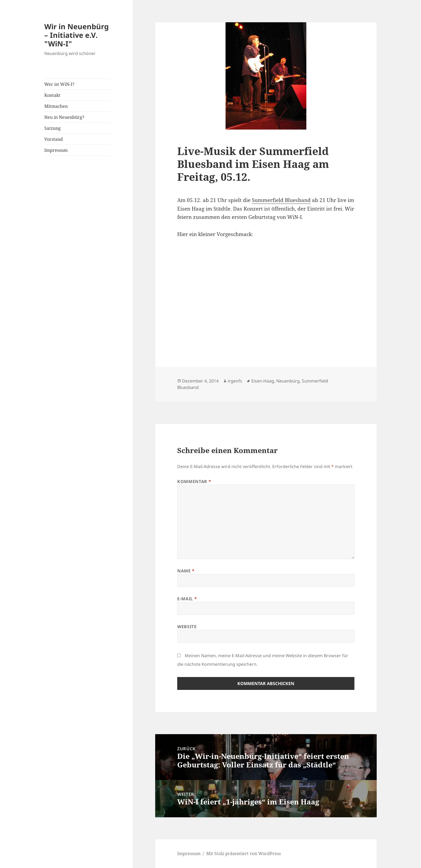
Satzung (52, 128)
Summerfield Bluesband (281, 200)
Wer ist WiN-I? (59, 84)
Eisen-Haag (263, 381)
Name (186, 571)
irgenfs (235, 381)
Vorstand (54, 139)
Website (187, 627)
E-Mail (187, 599)
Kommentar (194, 481)
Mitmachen (56, 106)
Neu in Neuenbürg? (64, 117)
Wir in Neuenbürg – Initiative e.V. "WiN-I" (77, 35)
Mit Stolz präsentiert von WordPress (244, 854)
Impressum (56, 150)
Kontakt (52, 95)
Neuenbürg (288, 381)
